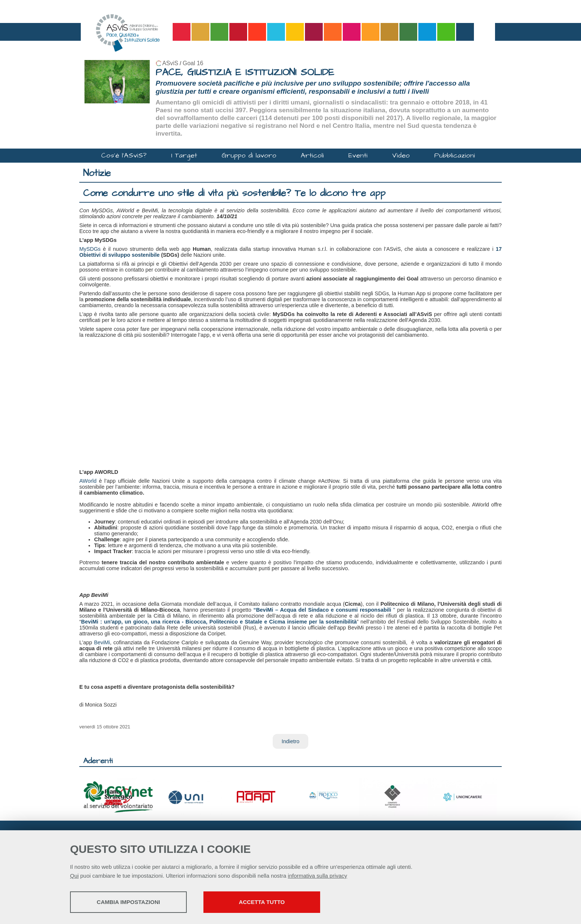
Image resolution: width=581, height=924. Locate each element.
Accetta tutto (262, 902)
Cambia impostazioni (128, 902)
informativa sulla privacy (318, 876)
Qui (74, 876)
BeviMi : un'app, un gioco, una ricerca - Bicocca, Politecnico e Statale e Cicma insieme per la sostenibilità (219, 622)
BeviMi (102, 642)
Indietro (290, 741)
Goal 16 (193, 63)
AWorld (88, 481)
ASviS (170, 63)
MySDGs (90, 249)
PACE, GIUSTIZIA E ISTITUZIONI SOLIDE (245, 72)
